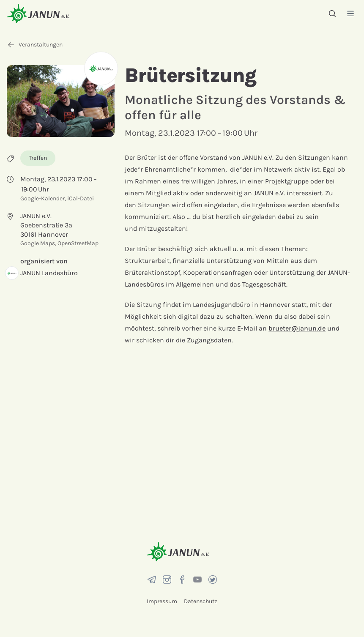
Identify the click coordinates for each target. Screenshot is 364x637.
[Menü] (350, 13)
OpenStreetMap (78, 243)
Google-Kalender (42, 198)
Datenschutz (201, 601)
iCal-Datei (81, 198)
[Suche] (332, 14)
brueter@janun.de (297, 328)
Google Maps (38, 243)
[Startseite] (38, 13)
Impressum (162, 601)
